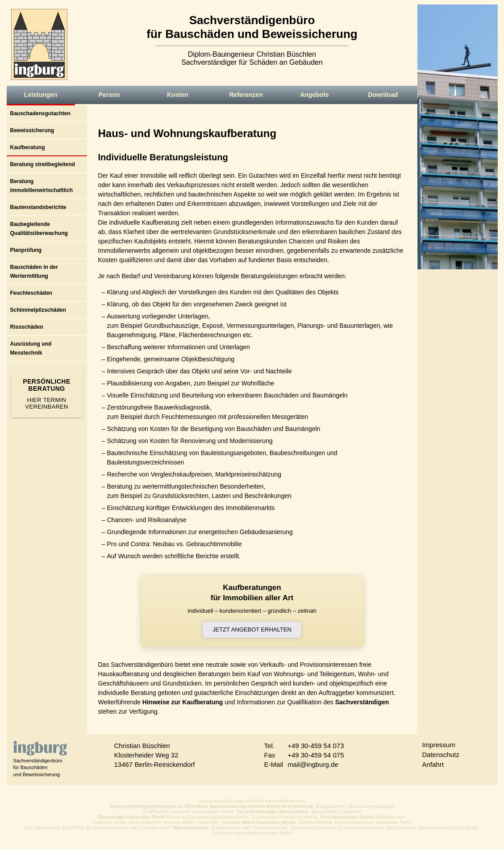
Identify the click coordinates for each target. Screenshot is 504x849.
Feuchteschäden (31, 293)
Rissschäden (27, 327)
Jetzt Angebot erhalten (252, 629)
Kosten (177, 95)
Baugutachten (331, 806)
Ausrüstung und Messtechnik (31, 348)
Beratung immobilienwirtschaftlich (42, 186)
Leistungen (41, 95)
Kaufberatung (28, 147)
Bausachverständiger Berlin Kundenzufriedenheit (252, 801)
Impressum (439, 745)
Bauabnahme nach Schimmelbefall (249, 828)
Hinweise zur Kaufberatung (183, 702)
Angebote (314, 95)
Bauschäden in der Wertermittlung (34, 272)
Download (383, 95)
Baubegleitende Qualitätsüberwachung (39, 229)
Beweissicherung (32, 130)
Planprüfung (26, 250)
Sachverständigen (362, 702)
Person (109, 95)
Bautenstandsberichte (38, 207)
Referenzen (246, 95)
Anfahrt (433, 764)
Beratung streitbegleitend (43, 164)
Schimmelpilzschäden (38, 310)
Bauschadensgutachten (40, 113)
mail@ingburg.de (313, 764)
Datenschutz (441, 755)
